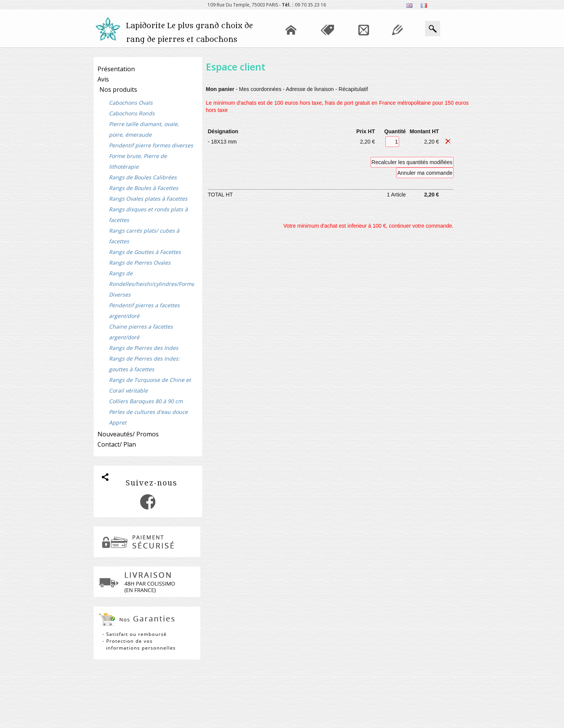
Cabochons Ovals (131, 103)
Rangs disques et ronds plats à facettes (148, 215)
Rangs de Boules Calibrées (143, 177)
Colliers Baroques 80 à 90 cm (146, 401)
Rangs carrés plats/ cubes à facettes (144, 236)
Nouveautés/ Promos (128, 434)
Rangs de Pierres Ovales (140, 263)
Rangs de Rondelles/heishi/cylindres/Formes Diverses (152, 284)
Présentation (116, 69)
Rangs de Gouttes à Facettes (145, 252)
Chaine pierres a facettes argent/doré (141, 332)
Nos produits (118, 89)
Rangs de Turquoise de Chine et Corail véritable (150, 385)
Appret (118, 422)
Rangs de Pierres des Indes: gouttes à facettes (144, 364)
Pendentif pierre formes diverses (151, 145)
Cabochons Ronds (132, 113)
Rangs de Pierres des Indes (144, 348)
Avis (103, 79)
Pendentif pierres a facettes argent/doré (144, 311)
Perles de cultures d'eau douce (148, 412)
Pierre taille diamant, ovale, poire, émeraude (144, 129)
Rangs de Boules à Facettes (144, 188)
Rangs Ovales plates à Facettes (148, 199)
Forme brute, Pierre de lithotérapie (138, 161)
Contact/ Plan (117, 444)
